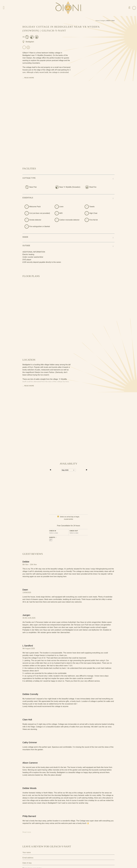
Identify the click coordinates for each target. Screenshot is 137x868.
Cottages (103, 21)
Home (97, 21)
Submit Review (33, 859)
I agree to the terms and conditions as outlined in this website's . (49, 852)
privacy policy (71, 852)
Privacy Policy (27, 848)
